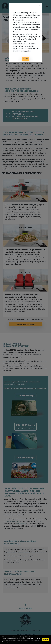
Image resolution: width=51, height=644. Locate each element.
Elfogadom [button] (46, 640)
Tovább (25, 59)
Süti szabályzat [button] (6, 642)
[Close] (40, 6)
